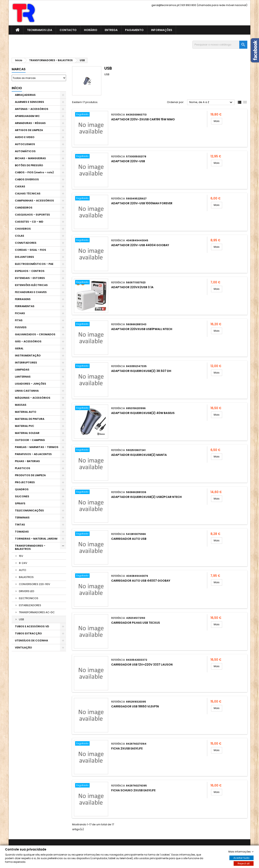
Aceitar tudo (241, 858)
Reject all (244, 863)
